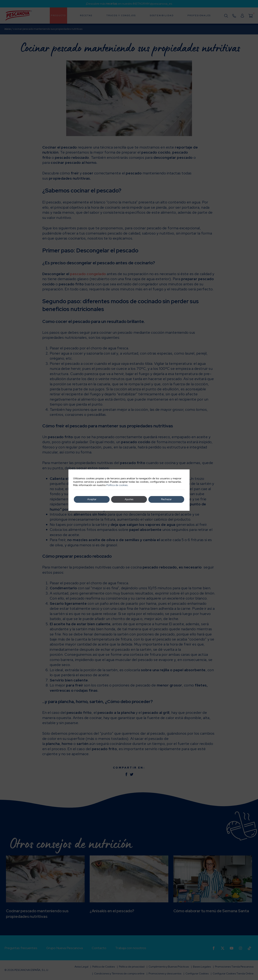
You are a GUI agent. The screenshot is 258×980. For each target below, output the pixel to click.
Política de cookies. (117, 485)
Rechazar (166, 499)
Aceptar (92, 499)
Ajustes (129, 499)
